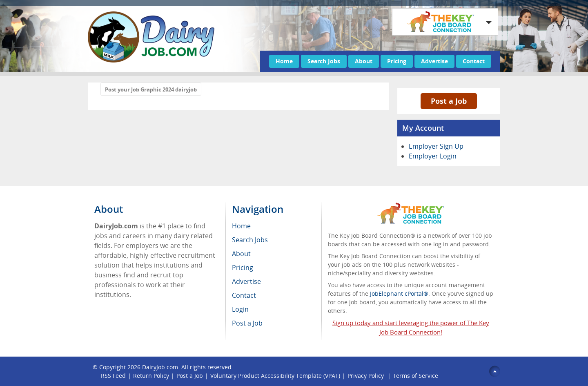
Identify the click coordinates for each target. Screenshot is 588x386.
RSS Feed (113, 376)
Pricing (397, 61)
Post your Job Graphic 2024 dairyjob (151, 89)
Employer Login (433, 156)
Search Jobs (324, 61)
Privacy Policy (366, 376)
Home (284, 61)
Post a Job (449, 101)
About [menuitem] (241, 254)
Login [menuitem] (240, 309)
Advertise (434, 61)
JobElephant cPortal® (399, 293)
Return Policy (151, 376)
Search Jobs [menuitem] (250, 240)
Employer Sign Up (436, 146)
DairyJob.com (160, 367)
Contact (474, 61)
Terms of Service (415, 376)
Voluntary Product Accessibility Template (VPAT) (275, 376)
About (364, 61)
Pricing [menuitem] (243, 268)
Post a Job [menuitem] (247, 323)
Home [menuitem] (241, 226)
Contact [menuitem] (244, 295)
